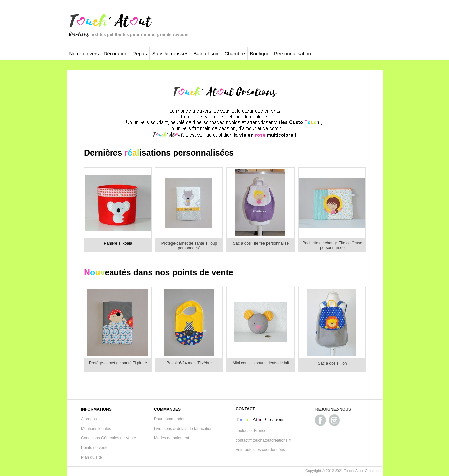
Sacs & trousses (170, 53)
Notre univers (84, 53)
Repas (140, 53)
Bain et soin (206, 53)
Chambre (235, 53)
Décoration (116, 53)
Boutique (259, 53)
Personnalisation (292, 53)
